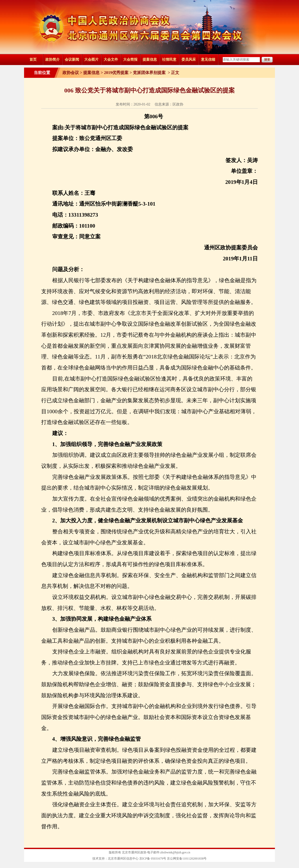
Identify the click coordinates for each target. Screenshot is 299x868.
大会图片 (91, 60)
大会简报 (130, 60)
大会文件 (111, 60)
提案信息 (150, 60)
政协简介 (52, 60)
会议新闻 (72, 60)
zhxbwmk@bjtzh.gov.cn (175, 852)
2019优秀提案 (116, 73)
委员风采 (189, 60)
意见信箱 (208, 60)
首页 (33, 60)
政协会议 (71, 73)
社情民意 (169, 60)
